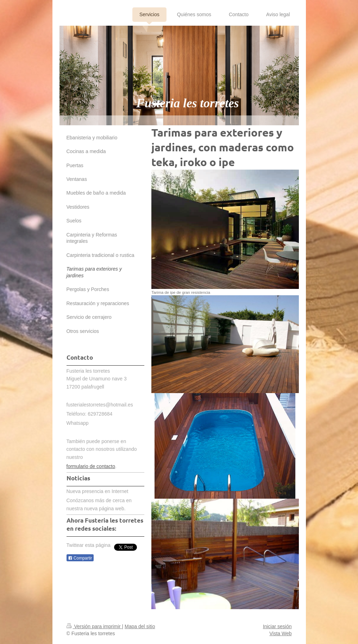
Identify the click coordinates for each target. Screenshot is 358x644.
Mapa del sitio (140, 626)
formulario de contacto (91, 466)
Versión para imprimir (94, 626)
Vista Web (280, 633)
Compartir (80, 558)
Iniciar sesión (277, 626)
